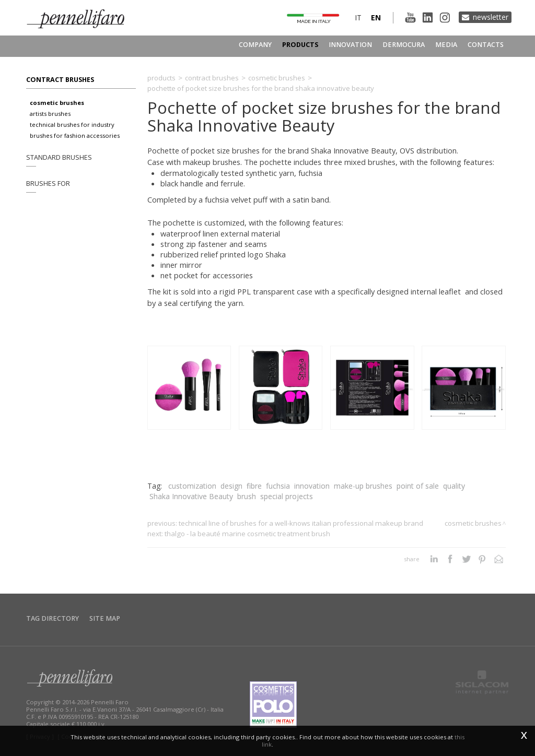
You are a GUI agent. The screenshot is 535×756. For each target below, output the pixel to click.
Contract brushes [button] (60, 80)
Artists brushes (50, 114)
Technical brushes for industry (72, 125)
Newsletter (491, 17)
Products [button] (300, 45)
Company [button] (255, 45)
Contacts (486, 45)
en (376, 17)
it (358, 17)
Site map (105, 618)
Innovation (350, 45)
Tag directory (53, 618)
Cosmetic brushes (57, 103)
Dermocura (404, 45)
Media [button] (446, 45)
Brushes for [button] (48, 184)
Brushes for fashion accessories (75, 135)
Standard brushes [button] (59, 157)
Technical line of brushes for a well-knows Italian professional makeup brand (301, 523)
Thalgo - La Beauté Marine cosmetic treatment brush (247, 534)
